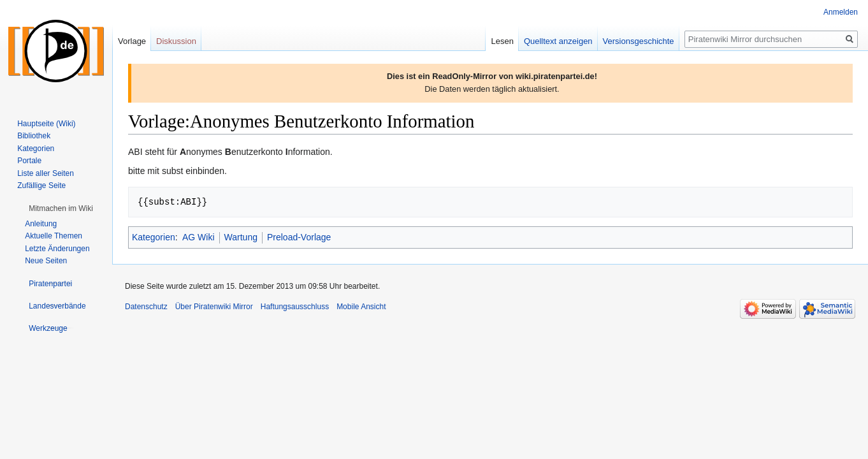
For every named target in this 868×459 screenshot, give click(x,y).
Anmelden (841, 12)
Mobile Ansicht (361, 307)
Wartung (241, 237)
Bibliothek (34, 136)
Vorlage (132, 41)
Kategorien (154, 237)
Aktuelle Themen (54, 236)
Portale (29, 161)
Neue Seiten (46, 261)
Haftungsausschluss (295, 307)
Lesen (502, 41)
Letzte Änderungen (57, 249)
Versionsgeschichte (639, 41)
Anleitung (41, 224)
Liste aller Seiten (46, 173)
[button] (61, 208)
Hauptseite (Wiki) (46, 124)
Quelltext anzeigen (558, 41)
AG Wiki (199, 237)
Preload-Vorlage (299, 237)
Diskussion (176, 41)
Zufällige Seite (41, 186)
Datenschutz (146, 307)
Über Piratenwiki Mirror (214, 307)
